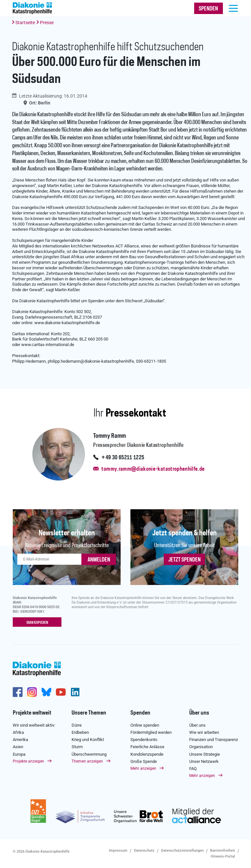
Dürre (77, 725)
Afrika (18, 732)
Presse (47, 23)
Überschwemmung (89, 754)
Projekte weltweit (32, 713)
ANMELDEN (99, 560)
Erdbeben (80, 732)
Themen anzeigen (87, 761)
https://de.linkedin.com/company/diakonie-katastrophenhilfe (75, 692)
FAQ (193, 769)
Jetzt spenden (184, 560)
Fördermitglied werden (151, 732)
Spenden (140, 713)
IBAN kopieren (37, 623)
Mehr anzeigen (143, 768)
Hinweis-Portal (223, 856)
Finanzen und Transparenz (214, 740)
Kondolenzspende (147, 754)
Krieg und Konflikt (88, 740)
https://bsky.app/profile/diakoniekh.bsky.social (46, 692)
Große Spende (144, 761)
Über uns (199, 713)
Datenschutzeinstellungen (182, 851)
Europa (19, 754)
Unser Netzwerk (204, 761)
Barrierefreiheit (223, 851)
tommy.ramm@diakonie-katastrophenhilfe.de (153, 469)
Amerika (20, 740)
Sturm (77, 747)
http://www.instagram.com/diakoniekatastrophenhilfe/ (32, 692)
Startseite (25, 23)
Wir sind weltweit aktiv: (34, 725)
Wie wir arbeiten (204, 732)
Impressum (118, 851)
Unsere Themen (89, 713)
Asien (18, 747)
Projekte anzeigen (28, 761)
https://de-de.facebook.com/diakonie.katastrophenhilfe (18, 692)
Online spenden (145, 725)
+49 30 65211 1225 (123, 458)
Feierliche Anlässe (147, 747)
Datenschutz (144, 851)
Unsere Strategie (205, 754)
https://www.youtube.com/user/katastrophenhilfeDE (61, 692)
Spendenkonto (144, 740)
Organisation (201, 747)
